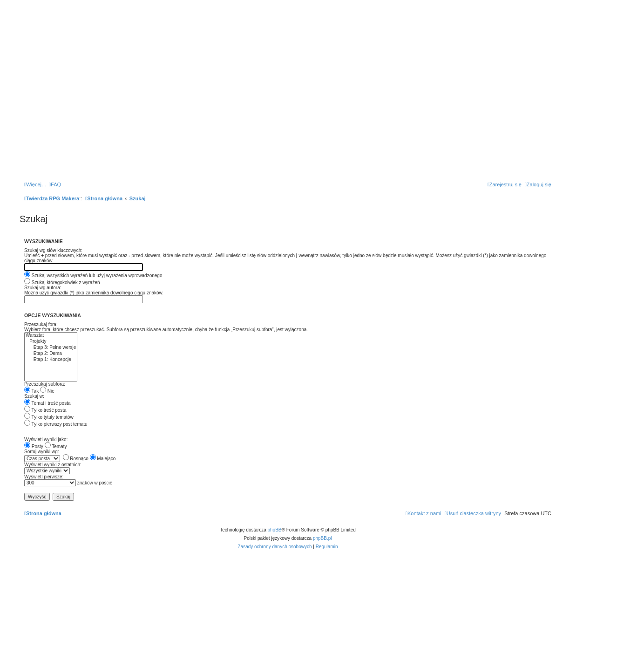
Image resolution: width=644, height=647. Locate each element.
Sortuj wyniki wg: (41, 452)
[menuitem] (55, 184)
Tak (31, 391)
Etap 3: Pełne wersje (51, 348)
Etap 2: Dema (51, 354)
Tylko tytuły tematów (49, 417)
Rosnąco (76, 459)
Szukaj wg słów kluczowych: (53, 250)
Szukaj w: (34, 396)
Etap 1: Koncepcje (51, 360)
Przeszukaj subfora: (45, 384)
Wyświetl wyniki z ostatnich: (53, 465)
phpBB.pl (322, 538)
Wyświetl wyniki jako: (46, 439)
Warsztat (51, 336)
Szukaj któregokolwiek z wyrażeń (62, 283)
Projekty (51, 342)
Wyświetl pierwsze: (44, 477)
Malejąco (103, 459)
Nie (47, 391)
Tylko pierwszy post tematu (56, 424)
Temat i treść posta (47, 403)
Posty (34, 446)
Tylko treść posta (45, 410)
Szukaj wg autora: (43, 288)
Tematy (56, 446)
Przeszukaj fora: (41, 324)
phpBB (275, 530)
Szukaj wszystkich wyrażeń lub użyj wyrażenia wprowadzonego (93, 276)
